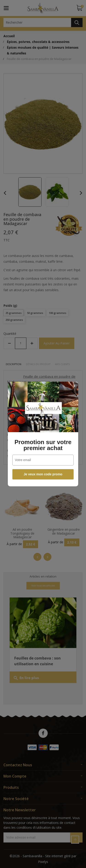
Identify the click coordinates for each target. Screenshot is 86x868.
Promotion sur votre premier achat (43, 445)
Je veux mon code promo (43, 474)
